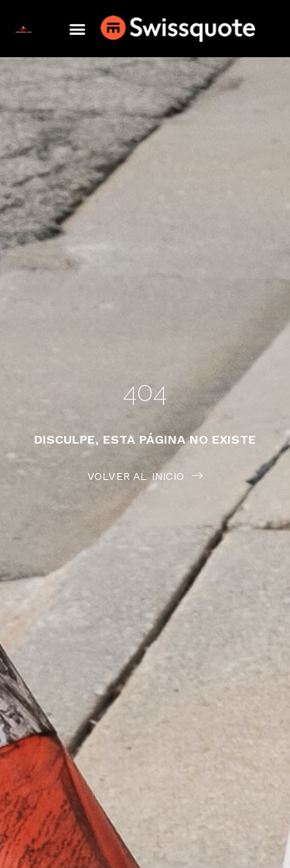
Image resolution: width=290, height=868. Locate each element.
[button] (77, 29)
